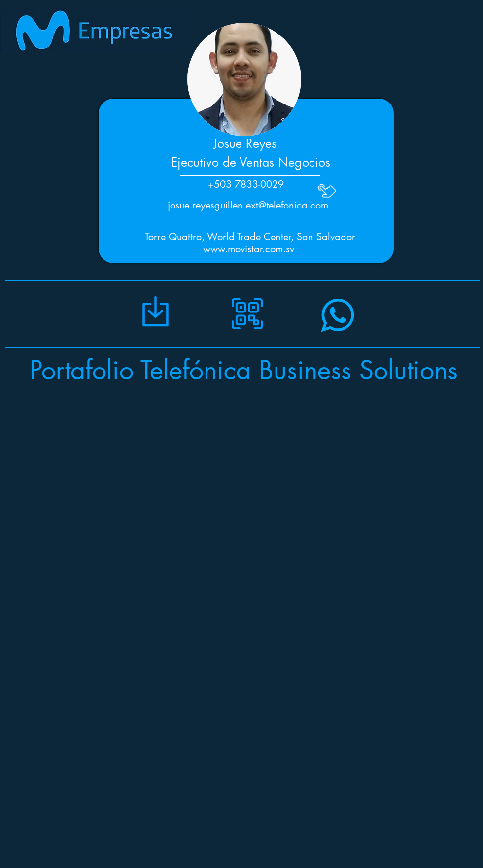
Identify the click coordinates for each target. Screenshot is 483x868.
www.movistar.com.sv (249, 249)
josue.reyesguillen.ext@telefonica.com (248, 205)
